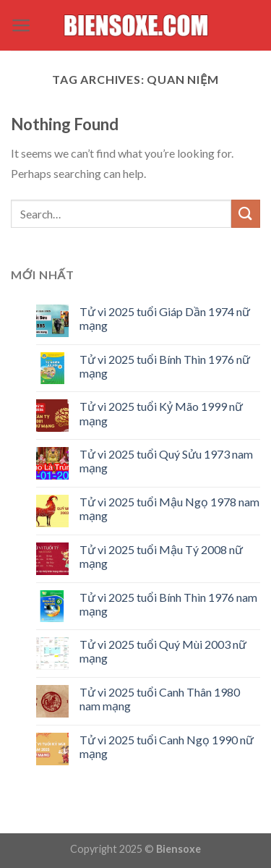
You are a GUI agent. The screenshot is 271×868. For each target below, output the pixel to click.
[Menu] (21, 25)
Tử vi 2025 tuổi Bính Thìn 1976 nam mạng (168, 604)
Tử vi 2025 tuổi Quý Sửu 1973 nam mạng (166, 461)
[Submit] (246, 214)
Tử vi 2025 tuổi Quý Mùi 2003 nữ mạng (163, 651)
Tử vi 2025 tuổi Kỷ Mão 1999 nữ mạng (161, 413)
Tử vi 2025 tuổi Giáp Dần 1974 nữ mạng (165, 318)
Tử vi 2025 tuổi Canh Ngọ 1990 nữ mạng (167, 746)
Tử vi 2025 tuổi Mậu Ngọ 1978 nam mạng (169, 509)
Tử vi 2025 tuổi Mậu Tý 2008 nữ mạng (161, 556)
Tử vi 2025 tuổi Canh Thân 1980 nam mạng (160, 699)
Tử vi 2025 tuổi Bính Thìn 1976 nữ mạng (165, 366)
